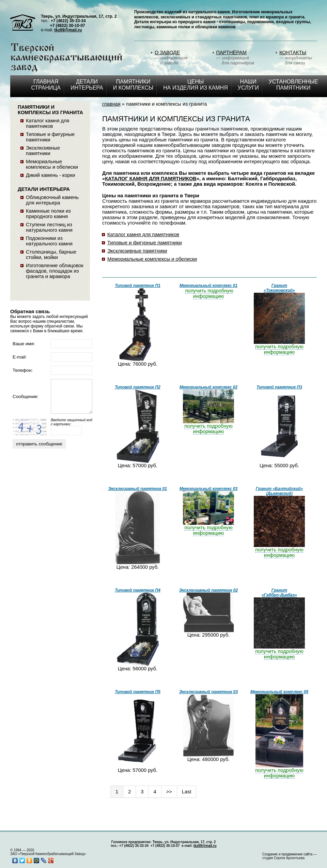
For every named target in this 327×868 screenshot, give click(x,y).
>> (169, 792)
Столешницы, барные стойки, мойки (51, 255)
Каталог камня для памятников (143, 234)
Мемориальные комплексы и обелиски (152, 259)
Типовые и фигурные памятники (145, 243)
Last (187, 792)
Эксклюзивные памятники (137, 251)
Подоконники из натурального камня (49, 241)
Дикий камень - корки (50, 175)
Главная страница (46, 85)
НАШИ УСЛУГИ (248, 85)
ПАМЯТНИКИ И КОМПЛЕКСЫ (133, 85)
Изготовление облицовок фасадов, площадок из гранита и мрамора (55, 271)
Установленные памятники (293, 85)
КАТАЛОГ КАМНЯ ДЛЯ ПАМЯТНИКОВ (151, 179)
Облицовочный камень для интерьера (52, 200)
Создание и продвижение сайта (287, 854)
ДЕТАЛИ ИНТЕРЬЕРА (87, 85)
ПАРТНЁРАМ (232, 52)
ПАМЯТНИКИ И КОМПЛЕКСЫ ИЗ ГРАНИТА (50, 110)
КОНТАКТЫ (293, 52)
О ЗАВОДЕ (167, 52)
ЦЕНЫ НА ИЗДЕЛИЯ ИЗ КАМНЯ (195, 85)
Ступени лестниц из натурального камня (49, 227)
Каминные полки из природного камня (48, 214)
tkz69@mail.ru (68, 30)
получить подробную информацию (209, 293)
